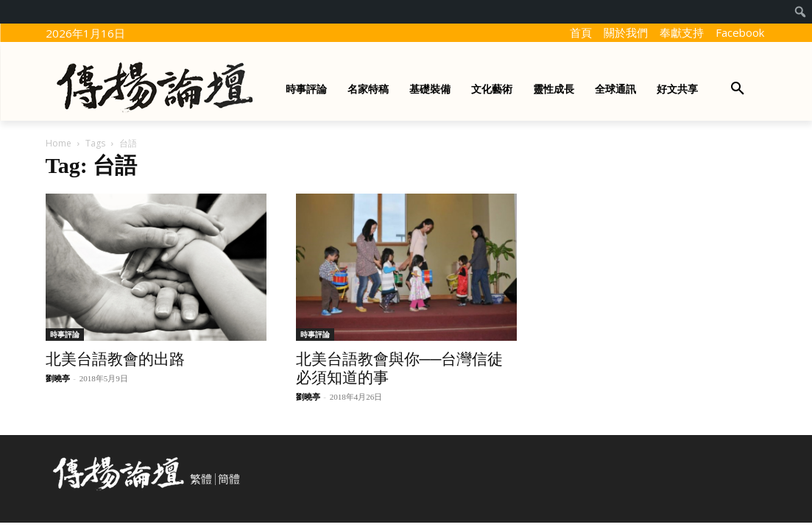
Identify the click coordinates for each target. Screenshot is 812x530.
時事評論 (65, 334)
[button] (738, 89)
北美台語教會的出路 (115, 359)
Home (59, 143)
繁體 (201, 479)
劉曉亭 (58, 378)
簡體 (229, 479)
